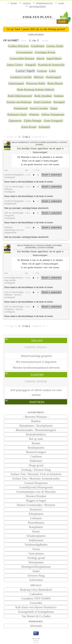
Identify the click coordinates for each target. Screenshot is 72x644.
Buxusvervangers (36, 452)
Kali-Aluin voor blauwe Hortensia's (36, 607)
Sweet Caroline (39, 108)
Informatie (36, 626)
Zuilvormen (36, 580)
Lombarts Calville (21, 77)
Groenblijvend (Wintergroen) (36, 487)
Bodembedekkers (36, 434)
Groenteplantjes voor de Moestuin (36, 492)
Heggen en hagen (36, 501)
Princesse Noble (36, 83)
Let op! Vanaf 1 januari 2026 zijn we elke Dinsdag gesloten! (36, 29)
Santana (59, 96)
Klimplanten (36, 514)
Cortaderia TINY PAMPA (36, 599)
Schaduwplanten (36, 536)
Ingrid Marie (54, 58)
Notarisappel (53, 77)
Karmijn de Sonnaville (51, 65)
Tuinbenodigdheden (36, 545)
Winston (34, 114)
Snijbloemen (36, 540)
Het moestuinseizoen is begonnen (36, 362)
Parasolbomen (36, 523)
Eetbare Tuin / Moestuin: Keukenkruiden (36, 479)
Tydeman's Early (17, 114)
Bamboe (36, 421)
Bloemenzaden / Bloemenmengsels (36, 430)
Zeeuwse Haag (36, 576)
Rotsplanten (36, 527)
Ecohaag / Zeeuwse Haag (36, 470)
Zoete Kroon (29, 127)
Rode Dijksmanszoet (20, 96)
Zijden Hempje (33, 121)
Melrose (39, 77)
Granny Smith (55, 46)
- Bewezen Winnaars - (36, 417)
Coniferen (36, 456)
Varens (36, 549)
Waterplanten (36, 562)
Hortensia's (36, 509)
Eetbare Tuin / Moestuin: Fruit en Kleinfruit (36, 474)
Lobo (52, 71)
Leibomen (36, 518)
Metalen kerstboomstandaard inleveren (36, 368)
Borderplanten (36, 448)
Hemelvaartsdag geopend (36, 356)
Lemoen (42, 71)
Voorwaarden (36, 641)
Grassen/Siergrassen (36, 483)
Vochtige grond (36, 558)
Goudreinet (38, 46)
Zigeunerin (15, 121)
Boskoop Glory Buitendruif (36, 590)
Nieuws (37, 341)
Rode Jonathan (43, 96)
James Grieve (15, 65)
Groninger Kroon (45, 52)
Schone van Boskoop (19, 102)
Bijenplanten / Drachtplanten (36, 426)
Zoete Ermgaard (53, 121)
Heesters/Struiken (36, 496)
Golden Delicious (18, 46)
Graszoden (36, 603)
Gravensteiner (24, 52)
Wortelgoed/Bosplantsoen (36, 567)
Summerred (21, 108)
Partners (37, 402)
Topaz (54, 108)
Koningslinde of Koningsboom (36, 612)
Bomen (36, 443)
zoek (62, 21)
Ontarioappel (16, 83)
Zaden (36, 571)
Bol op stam (36, 439)
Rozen (36, 531)
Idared (40, 58)
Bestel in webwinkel (52, 175)
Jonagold (30, 65)
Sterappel (59, 102)
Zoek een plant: (38, 17)
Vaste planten (36, 554)
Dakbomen (36, 461)
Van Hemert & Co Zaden (36, 616)
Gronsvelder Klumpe (22, 58)
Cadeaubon (36, 594)
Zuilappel (44, 127)
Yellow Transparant (53, 114)
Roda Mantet (55, 83)
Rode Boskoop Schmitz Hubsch (36, 89)
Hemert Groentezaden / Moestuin (36, 505)
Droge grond (36, 465)
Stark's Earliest (42, 102)
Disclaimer (36, 642)
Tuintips (37, 375)
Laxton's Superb (25, 71)
